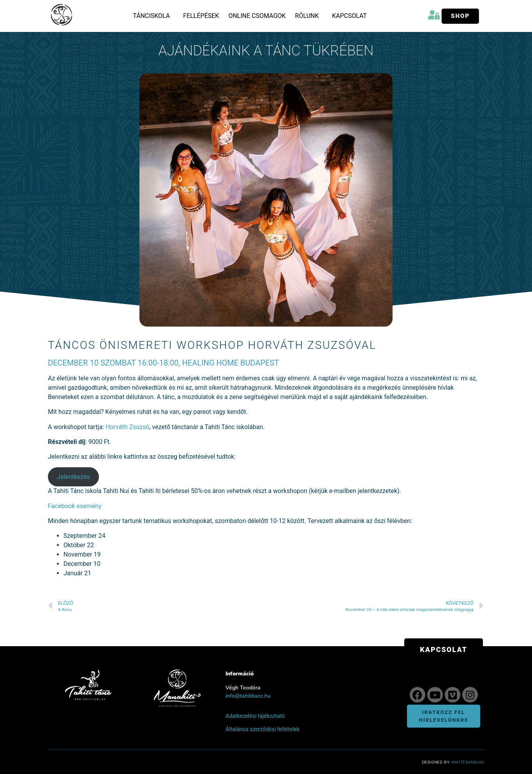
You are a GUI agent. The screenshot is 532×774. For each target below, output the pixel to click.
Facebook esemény (75, 506)
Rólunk (309, 16)
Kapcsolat (349, 16)
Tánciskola (153, 16)
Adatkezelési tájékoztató (255, 716)
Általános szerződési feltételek (262, 729)
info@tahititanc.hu (248, 696)
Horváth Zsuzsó (127, 427)
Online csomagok (257, 16)
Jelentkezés (73, 477)
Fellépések (201, 16)
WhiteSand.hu (468, 762)
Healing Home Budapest (231, 363)
